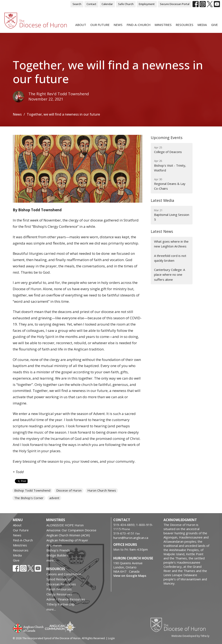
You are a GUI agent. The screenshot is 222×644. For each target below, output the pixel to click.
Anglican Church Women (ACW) (68, 535)
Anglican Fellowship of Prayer (67, 540)
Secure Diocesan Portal (175, 4)
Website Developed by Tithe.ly (190, 636)
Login (111, 638)
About (81, 25)
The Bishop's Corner (29, 498)
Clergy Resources (59, 594)
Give (214, 25)
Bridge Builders (57, 555)
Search (77, 4)
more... (51, 560)
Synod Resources (59, 579)
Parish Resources (59, 589)
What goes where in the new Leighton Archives (171, 244)
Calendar (107, 4)
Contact (91, 4)
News (118, 25)
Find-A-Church (139, 25)
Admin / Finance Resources (66, 599)
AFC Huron (54, 545)
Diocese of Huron (69, 490)
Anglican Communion (60, 627)
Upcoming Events (167, 138)
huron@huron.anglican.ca (131, 538)
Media (202, 25)
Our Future (100, 25)
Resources (185, 25)
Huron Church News (102, 490)
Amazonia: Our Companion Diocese (71, 530)
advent (54, 498)
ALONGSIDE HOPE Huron (65, 525)
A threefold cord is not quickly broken (170, 258)
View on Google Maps (130, 576)
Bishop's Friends (58, 550)
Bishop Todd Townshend (32, 490)
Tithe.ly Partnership (61, 604)
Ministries (163, 25)
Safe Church (126, 4)
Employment (147, 4)
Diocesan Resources (61, 584)
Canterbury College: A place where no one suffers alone (170, 275)
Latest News (162, 231)
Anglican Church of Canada (28, 628)
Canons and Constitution (64, 574)
